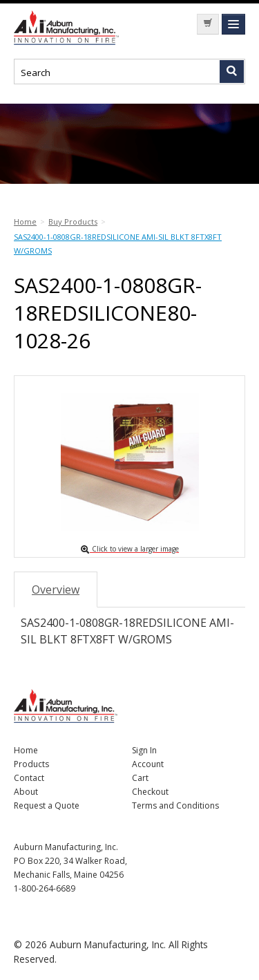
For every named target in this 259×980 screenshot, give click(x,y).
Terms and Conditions (175, 805)
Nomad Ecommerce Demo (69, 28)
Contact (29, 778)
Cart (140, 778)
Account (148, 764)
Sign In (144, 750)
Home (26, 750)
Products (31, 764)
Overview (56, 590)
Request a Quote (47, 805)
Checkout (150, 792)
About (26, 792)
